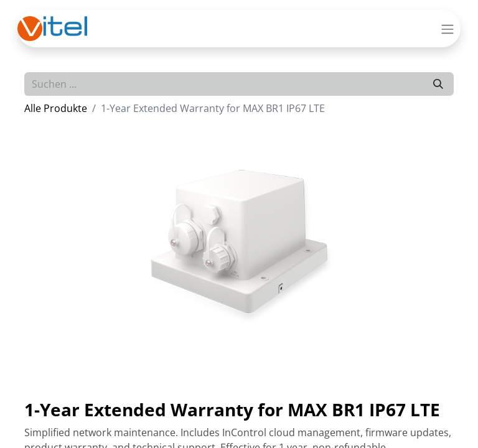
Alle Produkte (56, 108)
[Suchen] (438, 84)
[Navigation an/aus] (448, 29)
